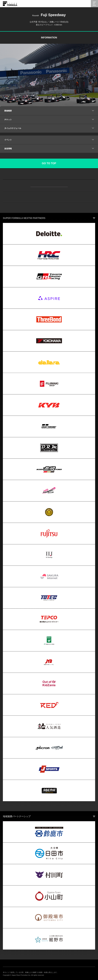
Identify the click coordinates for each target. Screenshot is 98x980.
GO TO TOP (49, 163)
